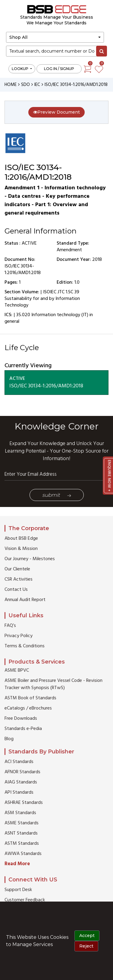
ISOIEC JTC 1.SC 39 (61, 292)
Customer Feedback (25, 900)
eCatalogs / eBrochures (28, 708)
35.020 (23, 315)
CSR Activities (19, 579)
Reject (86, 946)
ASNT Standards (21, 833)
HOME (11, 85)
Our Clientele (17, 569)
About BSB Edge (21, 539)
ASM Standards (20, 813)
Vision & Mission (21, 549)
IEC (37, 85)
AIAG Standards (21, 782)
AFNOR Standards (22, 772)
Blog (9, 739)
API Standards (19, 792)
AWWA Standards (23, 854)
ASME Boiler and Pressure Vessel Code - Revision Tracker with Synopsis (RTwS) (53, 684)
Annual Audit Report (25, 600)
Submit (57, 495)
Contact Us (16, 590)
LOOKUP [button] (20, 69)
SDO (25, 85)
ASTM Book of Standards (30, 698)
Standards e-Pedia (23, 729)
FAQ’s (10, 626)
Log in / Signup (59, 69)
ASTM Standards (22, 844)
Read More (17, 864)
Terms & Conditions (25, 646)
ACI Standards (19, 762)
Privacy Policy (19, 636)
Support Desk (18, 890)
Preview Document (56, 112)
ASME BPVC (17, 670)
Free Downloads (21, 719)
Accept (87, 936)
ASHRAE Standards (24, 803)
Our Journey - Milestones (30, 559)
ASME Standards (22, 823)
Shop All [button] (18, 37)
